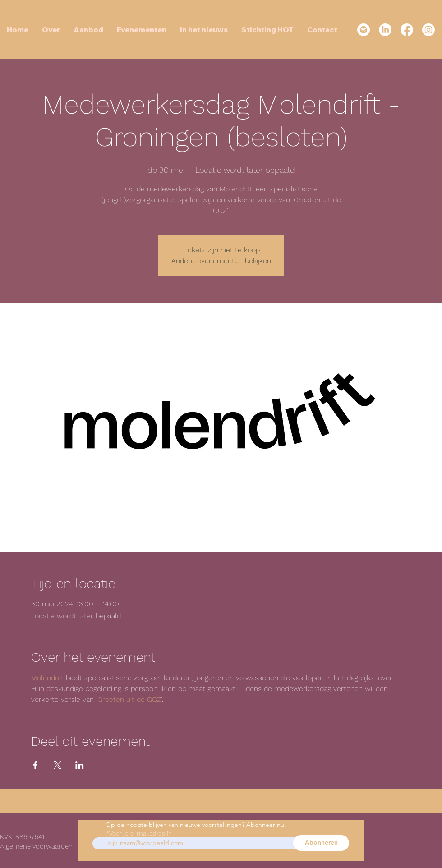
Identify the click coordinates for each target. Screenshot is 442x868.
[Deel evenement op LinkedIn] (80, 765)
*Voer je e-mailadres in (139, 833)
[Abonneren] (321, 843)
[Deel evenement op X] (58, 765)
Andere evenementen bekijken (221, 261)
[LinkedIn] (385, 30)
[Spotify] (364, 30)
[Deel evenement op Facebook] (35, 765)
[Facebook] (407, 30)
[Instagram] (428, 30)
